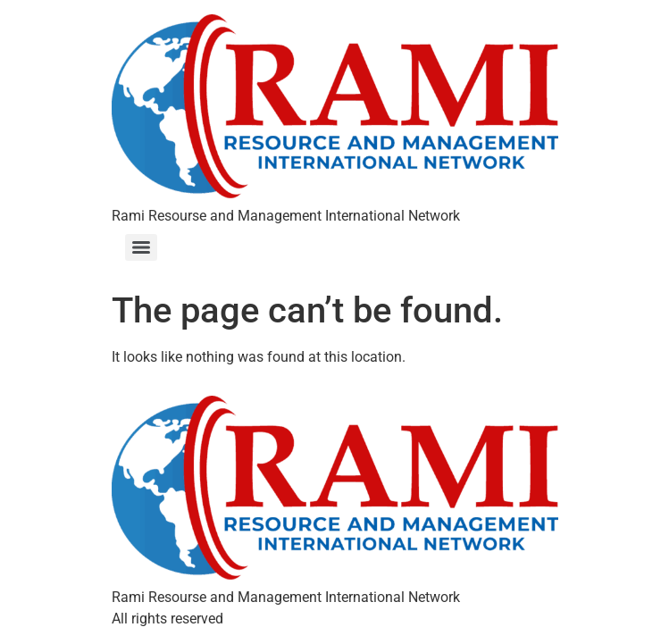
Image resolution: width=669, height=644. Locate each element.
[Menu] (141, 247)
